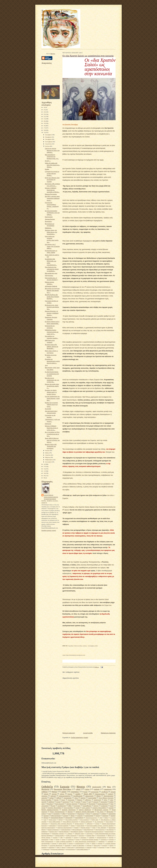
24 (44, 112)
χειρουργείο (101, 847)
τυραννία (89, 847)
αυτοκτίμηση (45, 839)
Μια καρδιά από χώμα (51, 273)
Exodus (47, 169)
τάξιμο (63, 847)
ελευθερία (105, 792)
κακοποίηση (112, 814)
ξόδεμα (94, 843)
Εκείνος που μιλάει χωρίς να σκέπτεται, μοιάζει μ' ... (52, 386)
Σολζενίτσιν (90, 834)
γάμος (78, 789)
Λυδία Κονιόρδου (66, 830)
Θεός (109, 787)
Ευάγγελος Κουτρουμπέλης (65, 828)
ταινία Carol (70, 847)
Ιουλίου (48, 146)
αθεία (64, 814)
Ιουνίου (48, 450)
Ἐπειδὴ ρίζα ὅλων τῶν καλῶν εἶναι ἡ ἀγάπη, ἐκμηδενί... (52, 297)
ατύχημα (111, 837)
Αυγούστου (49, 144)
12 (44, 469)
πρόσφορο (105, 816)
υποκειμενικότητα (65, 796)
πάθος (70, 806)
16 (44, 130)
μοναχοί (71, 843)
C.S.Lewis (113, 818)
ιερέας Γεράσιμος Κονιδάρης (64, 841)
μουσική (66, 816)
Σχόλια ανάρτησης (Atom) (80, 737)
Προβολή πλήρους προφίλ (49, 530)
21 (44, 119)
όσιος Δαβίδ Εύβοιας (82, 849)
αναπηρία (92, 837)
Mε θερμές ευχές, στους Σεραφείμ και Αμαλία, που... (52, 307)
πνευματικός (68, 798)
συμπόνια (44, 847)
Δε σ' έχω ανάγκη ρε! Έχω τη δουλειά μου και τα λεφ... (52, 434)
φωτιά (112, 806)
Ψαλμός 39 (111, 836)
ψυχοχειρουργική (70, 849)
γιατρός (58, 839)
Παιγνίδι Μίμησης (64, 832)
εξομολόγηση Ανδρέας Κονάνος (90, 839)
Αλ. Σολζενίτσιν (99, 822)
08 (44, 478)
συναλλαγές (52, 847)
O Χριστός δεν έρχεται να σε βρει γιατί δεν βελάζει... (52, 173)
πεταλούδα (68, 845)
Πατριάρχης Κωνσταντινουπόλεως (94, 832)
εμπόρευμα (71, 839)
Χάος (112, 804)
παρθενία (51, 802)
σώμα (84, 802)
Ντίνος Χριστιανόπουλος (57, 812)
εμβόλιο (45, 792)
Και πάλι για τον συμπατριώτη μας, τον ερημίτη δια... (52, 380)
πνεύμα (58, 802)
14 (44, 464)
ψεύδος (111, 802)
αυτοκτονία (95, 792)
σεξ (72, 802)
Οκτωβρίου (49, 139)
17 (44, 128)
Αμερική (111, 808)
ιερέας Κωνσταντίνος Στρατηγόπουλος (85, 841)
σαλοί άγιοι (97, 845)
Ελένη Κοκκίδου (46, 800)
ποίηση (97, 789)
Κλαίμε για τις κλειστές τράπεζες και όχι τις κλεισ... (51, 404)
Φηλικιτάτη (110, 812)
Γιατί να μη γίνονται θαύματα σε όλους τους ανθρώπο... (52, 150)
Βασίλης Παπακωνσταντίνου (50, 810)
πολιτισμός (77, 806)
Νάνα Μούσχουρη (89, 830)
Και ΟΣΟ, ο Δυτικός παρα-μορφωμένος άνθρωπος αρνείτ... (52, 198)
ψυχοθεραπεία (78, 796)
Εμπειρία (65, 786)
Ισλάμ (94, 828)
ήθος (62, 837)
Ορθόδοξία (44, 832)
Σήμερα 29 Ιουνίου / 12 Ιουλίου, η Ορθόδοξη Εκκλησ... (52, 313)
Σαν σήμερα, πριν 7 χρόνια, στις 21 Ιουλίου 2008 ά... (52, 246)
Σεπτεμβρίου (49, 142)
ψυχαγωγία (46, 849)
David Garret (52, 820)
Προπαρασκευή (45, 834)
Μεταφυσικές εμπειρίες (101, 810)
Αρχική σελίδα (88, 733)
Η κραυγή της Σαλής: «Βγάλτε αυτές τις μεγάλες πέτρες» (51, 392)
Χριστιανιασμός (101, 836)
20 (44, 121)
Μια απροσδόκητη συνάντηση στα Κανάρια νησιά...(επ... (52, 157)
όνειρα (43, 808)
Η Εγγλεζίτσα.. (49, 275)
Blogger (53, 54)
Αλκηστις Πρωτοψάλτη (99, 808)
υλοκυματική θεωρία (57, 818)
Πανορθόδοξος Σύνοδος (77, 832)
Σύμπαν (56, 800)
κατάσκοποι (102, 841)
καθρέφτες (88, 800)
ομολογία (80, 816)
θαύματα (80, 800)
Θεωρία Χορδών (86, 828)
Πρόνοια (70, 812)
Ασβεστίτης (90, 824)
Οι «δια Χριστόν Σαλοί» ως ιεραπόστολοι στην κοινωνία (52, 374)
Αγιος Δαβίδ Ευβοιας (55, 822)
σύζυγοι (46, 818)
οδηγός (73, 816)
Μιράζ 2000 (88, 794)
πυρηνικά (89, 845)
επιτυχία (44, 798)
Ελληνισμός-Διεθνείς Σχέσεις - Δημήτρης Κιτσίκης (100, 826)
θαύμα (55, 792)
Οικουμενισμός (100, 794)
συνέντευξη (97, 787)
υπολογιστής (69, 818)
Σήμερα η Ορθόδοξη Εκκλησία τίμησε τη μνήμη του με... (51, 428)
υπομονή (96, 802)
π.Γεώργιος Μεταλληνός (56, 845)
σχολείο (78, 802)
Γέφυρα (97, 824)
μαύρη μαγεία (62, 843)
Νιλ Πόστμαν (110, 830)
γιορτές (64, 839)
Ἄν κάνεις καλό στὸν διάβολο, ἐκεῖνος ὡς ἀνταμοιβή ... (52, 346)
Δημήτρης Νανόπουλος (69, 810)
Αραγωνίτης (45, 824)
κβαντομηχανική (56, 816)
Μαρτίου (48, 457)
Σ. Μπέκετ (69, 834)
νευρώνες (44, 796)
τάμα (58, 847)
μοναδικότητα (62, 806)
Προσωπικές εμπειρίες (58, 834)
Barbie (106, 818)
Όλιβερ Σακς (95, 820)
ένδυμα (44, 814)
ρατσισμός (66, 802)
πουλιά (98, 816)
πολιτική (53, 796)
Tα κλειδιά (48, 409)
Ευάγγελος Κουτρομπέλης (48, 828)
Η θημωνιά (48, 424)
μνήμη (52, 798)
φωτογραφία (92, 798)
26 (44, 107)
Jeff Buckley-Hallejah (51, 286)
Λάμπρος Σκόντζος (72, 804)
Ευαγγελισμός (49, 217)
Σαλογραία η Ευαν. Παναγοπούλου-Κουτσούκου (55, 15)
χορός (108, 847)
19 (44, 123)
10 (44, 473)
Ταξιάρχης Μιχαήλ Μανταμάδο (85, 812)
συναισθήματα (87, 806)
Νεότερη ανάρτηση (69, 733)
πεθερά (59, 798)
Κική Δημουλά (60, 804)
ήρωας (63, 800)
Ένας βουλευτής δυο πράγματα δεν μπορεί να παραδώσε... (52, 269)
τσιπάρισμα (104, 806)
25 (44, 110)
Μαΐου (47, 453)
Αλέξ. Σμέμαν (86, 808)
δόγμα (88, 814)
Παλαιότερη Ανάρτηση (108, 733)
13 (44, 466)
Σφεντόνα (82, 836)
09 (44, 476)
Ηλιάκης (77, 828)
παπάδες (78, 794)
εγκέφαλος (75, 792)
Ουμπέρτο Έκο (53, 832)
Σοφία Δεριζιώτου (103, 804)
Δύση (43, 804)
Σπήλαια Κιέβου (59, 836)
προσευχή (108, 789)
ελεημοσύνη (45, 806)
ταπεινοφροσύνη (80, 847)
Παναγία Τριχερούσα (51, 194)
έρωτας (70, 794)
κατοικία (46, 816)
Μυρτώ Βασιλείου (77, 830)
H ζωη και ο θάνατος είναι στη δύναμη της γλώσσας (52, 180)
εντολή (78, 839)
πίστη (87, 789)
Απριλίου (48, 455)
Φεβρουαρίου (49, 460)
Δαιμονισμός (89, 796)
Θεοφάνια (50, 804)
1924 (101, 818)
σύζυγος (96, 806)
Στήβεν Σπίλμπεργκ (71, 836)
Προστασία (92, 804)
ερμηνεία (111, 839)
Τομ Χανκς (100, 812)
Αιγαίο (78, 808)
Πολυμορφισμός (109, 832)
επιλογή (111, 794)
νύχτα (88, 843)
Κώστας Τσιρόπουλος (53, 830)
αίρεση (46, 794)
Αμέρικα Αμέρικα (50, 219)
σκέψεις (112, 845)
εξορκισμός (71, 800)
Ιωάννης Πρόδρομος (85, 810)
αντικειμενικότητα (101, 837)
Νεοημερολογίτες (100, 830)
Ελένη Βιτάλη (81, 826)
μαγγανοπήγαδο (46, 843)
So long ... (48, 161)
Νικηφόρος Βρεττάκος (63, 789)
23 (44, 114)
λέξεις (106, 800)
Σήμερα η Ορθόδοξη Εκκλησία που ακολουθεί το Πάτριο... (52, 190)
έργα (49, 814)
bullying (61, 820)
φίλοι (95, 847)
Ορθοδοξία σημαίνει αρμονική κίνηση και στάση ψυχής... (52, 332)
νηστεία (54, 794)
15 (44, 132)
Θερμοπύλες (48, 221)
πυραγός (113, 816)
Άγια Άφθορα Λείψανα (72, 820)
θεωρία (53, 806)
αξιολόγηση (71, 814)
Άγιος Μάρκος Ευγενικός (106, 798)
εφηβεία (104, 814)
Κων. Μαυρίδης (102, 828)
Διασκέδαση (53, 826)
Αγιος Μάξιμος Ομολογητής (71, 822)
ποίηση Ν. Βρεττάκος (78, 845)
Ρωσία (85, 792)
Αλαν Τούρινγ (110, 822)
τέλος (76, 798)
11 (44, 471)
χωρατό (114, 847)
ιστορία (113, 792)
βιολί (52, 839)
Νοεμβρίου (49, 137)
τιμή (90, 802)
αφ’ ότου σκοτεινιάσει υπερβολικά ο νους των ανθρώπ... (52, 213)
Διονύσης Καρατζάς (63, 826)
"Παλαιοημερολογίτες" (91, 818)
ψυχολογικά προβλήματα (58, 849)
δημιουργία (81, 814)
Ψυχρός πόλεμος (46, 837)
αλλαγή (76, 837)
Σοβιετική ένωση (79, 834)
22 (44, 116)
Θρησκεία (45, 789)
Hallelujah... (48, 228)
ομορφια (100, 843)
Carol (45, 820)
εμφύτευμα (96, 814)
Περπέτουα (83, 804)
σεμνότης (105, 845)
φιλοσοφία (104, 802)
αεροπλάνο (57, 814)
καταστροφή (97, 800)
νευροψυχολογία (79, 843)
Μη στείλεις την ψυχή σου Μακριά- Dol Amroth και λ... (52, 290)
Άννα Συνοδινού (85, 820)
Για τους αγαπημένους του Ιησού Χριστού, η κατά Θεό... (52, 398)
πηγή (46, 365)
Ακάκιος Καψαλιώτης (86, 822)
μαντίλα (54, 843)
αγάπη (64, 792)
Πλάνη (99, 796)
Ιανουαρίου (49, 462)
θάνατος (81, 786)
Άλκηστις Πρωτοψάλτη (55, 808)
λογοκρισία (110, 841)
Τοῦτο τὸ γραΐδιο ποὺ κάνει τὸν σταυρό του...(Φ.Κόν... (52, 165)
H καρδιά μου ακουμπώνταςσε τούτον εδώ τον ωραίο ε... (52, 361)
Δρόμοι (73, 826)
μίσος (112, 800)
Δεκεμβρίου (49, 135)
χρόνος (62, 794)
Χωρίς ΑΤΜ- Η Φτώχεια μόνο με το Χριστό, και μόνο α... (52, 440)
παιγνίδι (44, 802)
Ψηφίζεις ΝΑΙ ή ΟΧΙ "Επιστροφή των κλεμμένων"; (51, 446)
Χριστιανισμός (108, 796)
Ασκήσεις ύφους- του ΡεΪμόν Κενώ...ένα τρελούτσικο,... (51, 232)
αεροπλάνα (68, 837)
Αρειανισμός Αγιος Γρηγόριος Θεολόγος (61, 824)
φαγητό (83, 798)
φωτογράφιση (79, 818)
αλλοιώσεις (83, 837)
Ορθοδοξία (47, 786)
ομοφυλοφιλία (89, 816)
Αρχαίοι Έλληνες (79, 824)
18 (44, 126)
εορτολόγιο (104, 839)
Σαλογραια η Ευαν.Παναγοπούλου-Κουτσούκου (51, 497)
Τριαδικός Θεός (91, 836)
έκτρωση (55, 837)
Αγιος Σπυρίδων (68, 808)
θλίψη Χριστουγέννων (47, 841)
